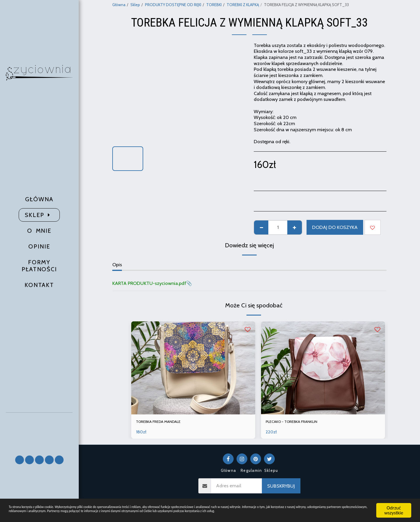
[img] (193, 368)
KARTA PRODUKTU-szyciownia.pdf (149, 283)
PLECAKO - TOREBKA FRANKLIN (299, 423)
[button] (39, 431)
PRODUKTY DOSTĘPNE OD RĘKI (173, 5)
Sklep (135, 5)
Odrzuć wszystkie (394, 504)
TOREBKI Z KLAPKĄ (243, 5)
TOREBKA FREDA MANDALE (166, 423)
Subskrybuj (281, 487)
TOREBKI (214, 5)
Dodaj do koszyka (335, 227)
